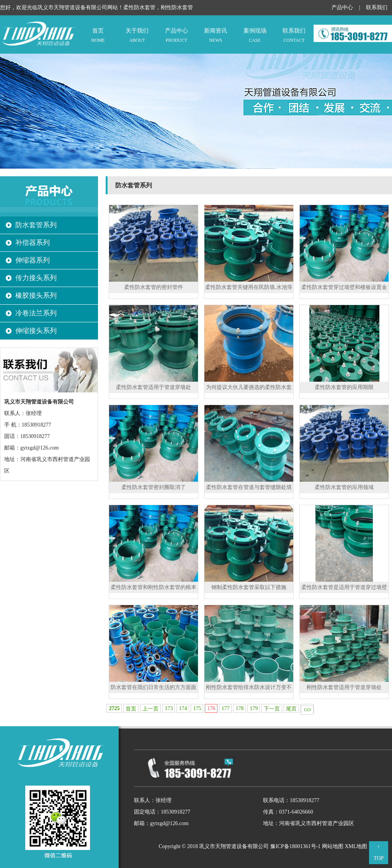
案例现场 (255, 36)
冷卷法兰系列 (36, 313)
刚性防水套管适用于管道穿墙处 (344, 687)
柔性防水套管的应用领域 (344, 487)
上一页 (150, 709)
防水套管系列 (36, 225)
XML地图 (356, 846)
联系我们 (377, 7)
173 (169, 708)
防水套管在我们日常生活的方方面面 (154, 687)
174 (183, 708)
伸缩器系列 (33, 260)
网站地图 (333, 846)
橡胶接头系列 (36, 295)
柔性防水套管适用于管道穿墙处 (154, 387)
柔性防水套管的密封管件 (154, 287)
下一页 (272, 709)
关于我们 (137, 36)
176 (211, 708)
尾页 (291, 709)
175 (197, 708)
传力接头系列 (36, 278)
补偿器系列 (33, 243)
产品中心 (342, 7)
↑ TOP (379, 852)
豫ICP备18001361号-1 (295, 846)
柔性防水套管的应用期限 (344, 387)
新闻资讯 (216, 36)
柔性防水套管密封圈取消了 (154, 487)
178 (239, 708)
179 (254, 708)
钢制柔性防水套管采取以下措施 (249, 587)
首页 (98, 36)
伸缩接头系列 (36, 331)
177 (225, 708)
